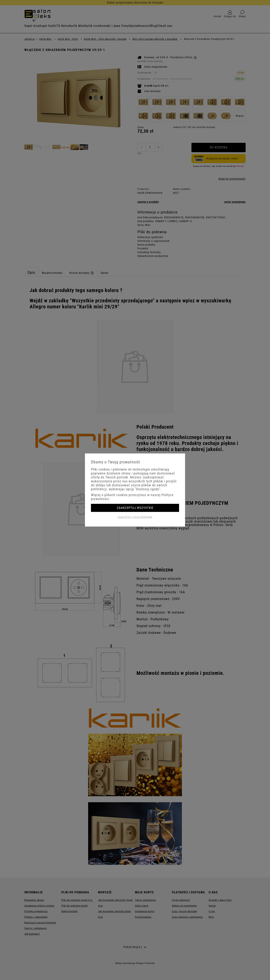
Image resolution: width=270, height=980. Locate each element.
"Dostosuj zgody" (148, 489)
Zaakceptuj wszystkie (135, 508)
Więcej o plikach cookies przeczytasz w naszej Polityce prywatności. (132, 497)
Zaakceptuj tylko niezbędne (135, 517)
